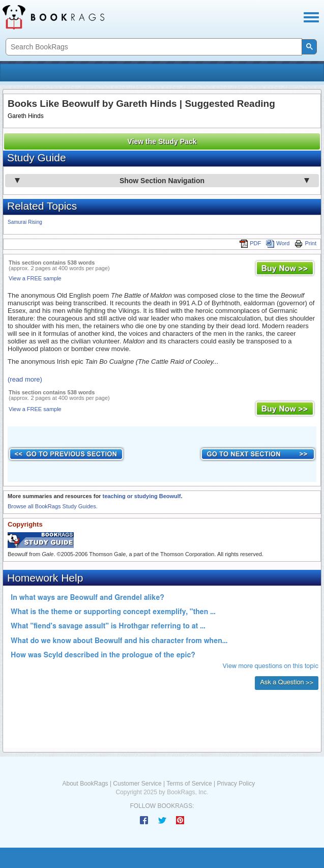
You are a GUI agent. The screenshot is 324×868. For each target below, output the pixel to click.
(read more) (25, 379)
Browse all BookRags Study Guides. (53, 506)
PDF (250, 243)
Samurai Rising (25, 222)
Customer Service (137, 784)
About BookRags (85, 784)
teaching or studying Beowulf (141, 496)
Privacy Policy (236, 784)
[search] (153, 47)
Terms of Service (189, 784)
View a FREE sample (35, 278)
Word (278, 243)
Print (305, 243)
